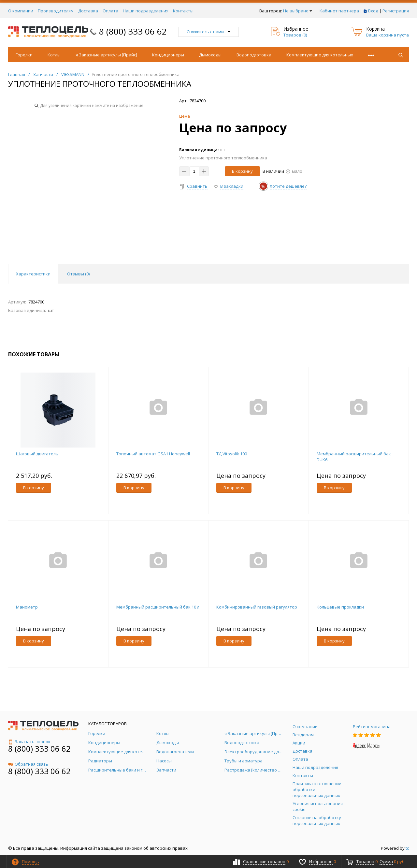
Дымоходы (210, 55)
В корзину (242, 171)
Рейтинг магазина (372, 727)
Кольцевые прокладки (340, 607)
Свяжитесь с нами (208, 32)
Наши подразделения (146, 11)
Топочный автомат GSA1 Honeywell (153, 454)
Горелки (24, 55)
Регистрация (396, 11)
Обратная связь (28, 764)
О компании (21, 11)
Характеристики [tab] (33, 274)
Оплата (110, 11)
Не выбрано (298, 11)
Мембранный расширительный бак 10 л (158, 607)
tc (407, 848)
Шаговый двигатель (37, 454)
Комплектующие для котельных (320, 55)
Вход (373, 11)
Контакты (183, 11)
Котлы (54, 55)
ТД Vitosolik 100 (232, 454)
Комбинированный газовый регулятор (257, 607)
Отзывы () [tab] (78, 274)
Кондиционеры (168, 55)
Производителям (56, 11)
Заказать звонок (29, 742)
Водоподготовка (254, 55)
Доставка (88, 11)
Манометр (27, 607)
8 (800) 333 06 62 (133, 31)
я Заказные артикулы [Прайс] (106, 55)
